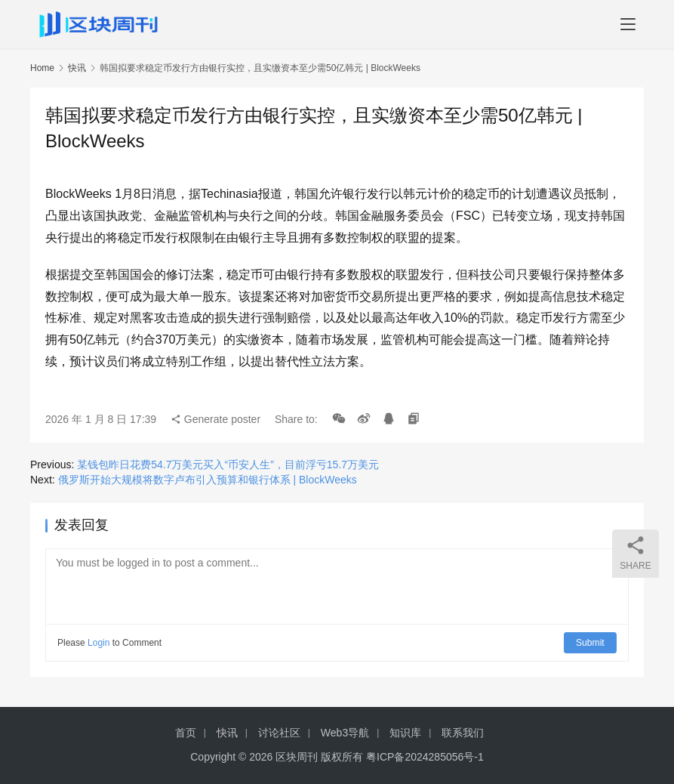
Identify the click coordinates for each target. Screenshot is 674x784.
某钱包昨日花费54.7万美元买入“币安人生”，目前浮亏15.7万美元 (228, 465)
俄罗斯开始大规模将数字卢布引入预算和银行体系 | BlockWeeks (208, 480)
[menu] (628, 24)
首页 (186, 733)
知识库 (405, 733)
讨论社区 (279, 733)
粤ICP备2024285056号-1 (425, 757)
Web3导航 (345, 733)
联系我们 (463, 733)
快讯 (77, 68)
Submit (591, 643)
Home (42, 68)
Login (98, 643)
